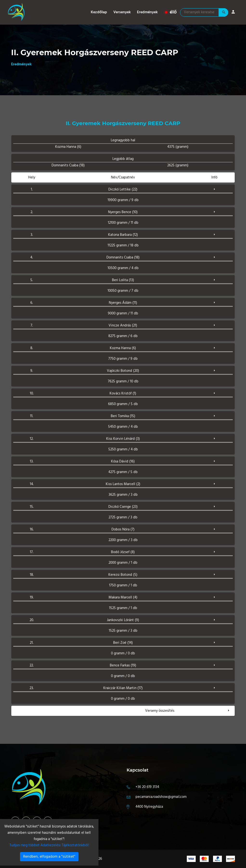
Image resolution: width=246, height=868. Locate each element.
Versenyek (122, 12)
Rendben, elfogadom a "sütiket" (49, 857)
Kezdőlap (99, 12)
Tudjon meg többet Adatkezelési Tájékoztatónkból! (49, 845)
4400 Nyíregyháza (149, 807)
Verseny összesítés (160, 711)
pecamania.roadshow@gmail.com (161, 797)
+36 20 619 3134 (147, 787)
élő (171, 12)
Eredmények (147, 12)
